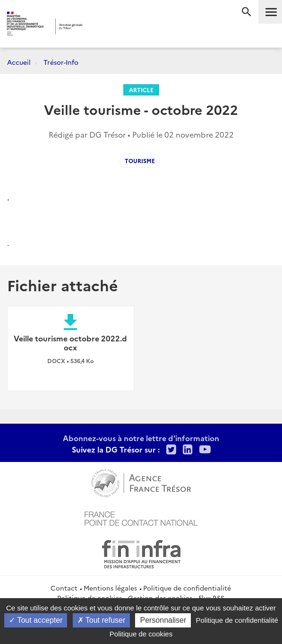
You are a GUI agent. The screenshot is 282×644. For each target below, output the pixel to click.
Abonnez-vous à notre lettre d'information (141, 438)
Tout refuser (102, 620)
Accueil (19, 62)
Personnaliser (163, 620)
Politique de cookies (141, 634)
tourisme (140, 161)
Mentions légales (110, 588)
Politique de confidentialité (187, 588)
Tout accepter (36, 620)
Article (141, 90)
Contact (64, 588)
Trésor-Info (61, 62)
